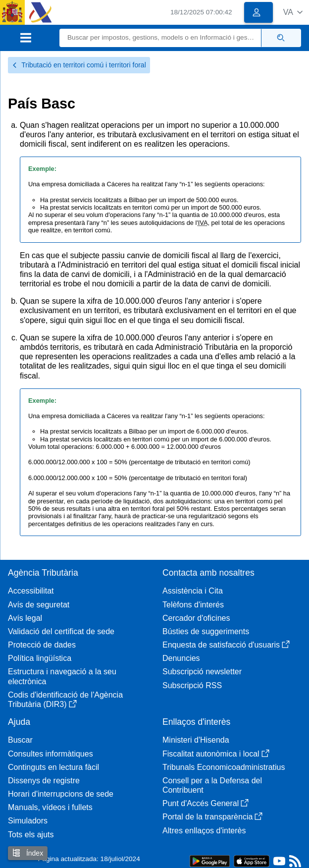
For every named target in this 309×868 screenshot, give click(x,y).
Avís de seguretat (39, 605)
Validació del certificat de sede (61, 631)
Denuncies (181, 658)
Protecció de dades (42, 645)
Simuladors (28, 821)
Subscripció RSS (192, 685)
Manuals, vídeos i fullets (50, 807)
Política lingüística (40, 658)
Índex (28, 853)
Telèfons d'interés (193, 605)
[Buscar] (160, 38)
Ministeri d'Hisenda (196, 740)
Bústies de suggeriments (206, 631)
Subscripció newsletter (202, 672)
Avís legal (25, 618)
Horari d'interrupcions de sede (61, 794)
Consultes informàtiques (51, 754)
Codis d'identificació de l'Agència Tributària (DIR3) (65, 700)
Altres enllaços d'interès (204, 831)
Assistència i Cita (193, 591)
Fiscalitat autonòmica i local (216, 754)
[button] (293, 12)
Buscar (20, 740)
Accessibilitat (31, 591)
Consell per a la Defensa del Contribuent (212, 785)
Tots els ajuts (31, 835)
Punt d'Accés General (206, 803)
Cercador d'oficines (196, 618)
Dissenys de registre (44, 781)
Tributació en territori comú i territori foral (79, 65)
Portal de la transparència (212, 817)
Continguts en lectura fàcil (53, 767)
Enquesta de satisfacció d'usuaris (226, 645)
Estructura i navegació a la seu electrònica (62, 676)
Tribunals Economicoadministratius (224, 767)
